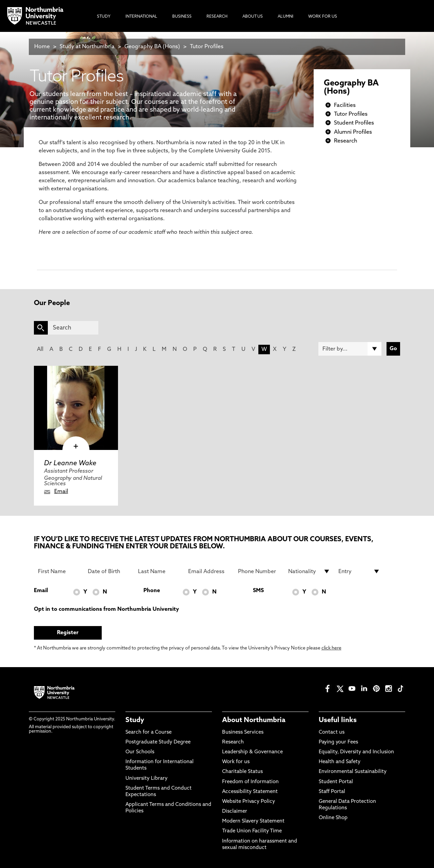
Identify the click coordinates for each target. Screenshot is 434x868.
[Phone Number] (259, 571)
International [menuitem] (141, 17)
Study (135, 720)
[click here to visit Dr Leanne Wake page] (76, 408)
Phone (152, 591)
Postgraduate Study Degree (158, 742)
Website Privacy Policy (249, 802)
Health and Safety (340, 762)
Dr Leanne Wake (70, 464)
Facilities (345, 106)
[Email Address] (209, 571)
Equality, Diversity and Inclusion (356, 752)
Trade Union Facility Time (252, 831)
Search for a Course (149, 732)
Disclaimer (235, 812)
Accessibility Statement (250, 792)
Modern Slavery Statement (253, 821)
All (40, 350)
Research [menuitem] (217, 17)
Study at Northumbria (87, 47)
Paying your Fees (338, 742)
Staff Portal (332, 792)
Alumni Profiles (353, 132)
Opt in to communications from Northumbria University (106, 609)
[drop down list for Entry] (359, 571)
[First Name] (59, 571)
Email (61, 492)
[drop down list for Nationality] (309, 571)
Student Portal (336, 782)
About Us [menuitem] (253, 17)
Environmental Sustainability (353, 772)
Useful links (338, 720)
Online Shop (333, 818)
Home (42, 47)
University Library (146, 779)
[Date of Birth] (109, 571)
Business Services (243, 732)
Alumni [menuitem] (285, 17)
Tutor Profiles (207, 47)
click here (331, 648)
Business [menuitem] (182, 17)
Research (346, 141)
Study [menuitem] (104, 17)
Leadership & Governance (252, 752)
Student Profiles (354, 123)
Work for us (236, 762)
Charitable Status (242, 772)
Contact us (332, 732)
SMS (258, 591)
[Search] (73, 328)
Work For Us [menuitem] (323, 17)
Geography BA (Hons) (152, 47)
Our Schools (140, 752)
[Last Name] (159, 571)
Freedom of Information (250, 782)
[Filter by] (350, 349)
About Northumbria (254, 720)
